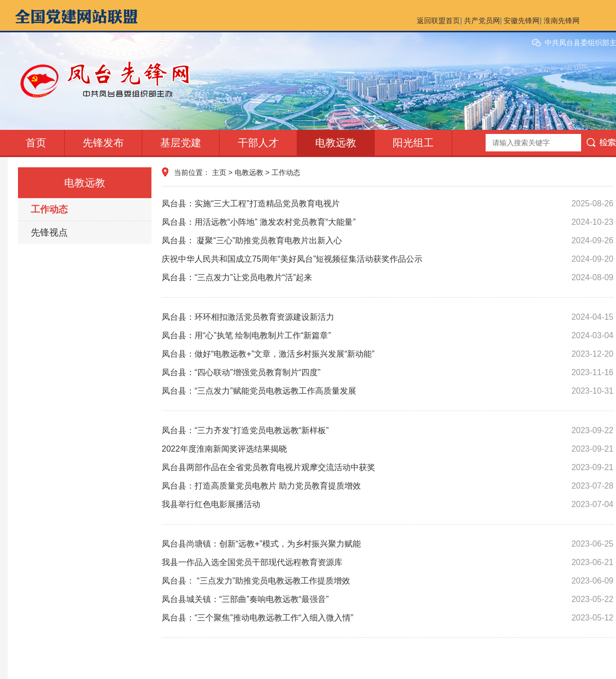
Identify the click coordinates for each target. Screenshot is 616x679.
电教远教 (336, 143)
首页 (36, 143)
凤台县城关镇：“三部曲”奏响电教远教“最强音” (388, 599)
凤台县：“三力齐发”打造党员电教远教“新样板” (388, 431)
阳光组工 (413, 143)
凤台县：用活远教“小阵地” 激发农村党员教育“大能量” (388, 222)
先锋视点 (49, 232)
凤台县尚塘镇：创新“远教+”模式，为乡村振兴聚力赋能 (388, 544)
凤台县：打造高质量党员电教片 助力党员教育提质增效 (388, 486)
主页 (219, 172)
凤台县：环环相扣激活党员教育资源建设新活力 (388, 317)
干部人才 (258, 143)
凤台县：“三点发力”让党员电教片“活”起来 (388, 278)
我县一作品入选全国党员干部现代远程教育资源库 (388, 562)
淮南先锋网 (562, 21)
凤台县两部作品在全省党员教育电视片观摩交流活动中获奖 (388, 468)
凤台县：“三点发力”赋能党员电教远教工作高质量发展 (388, 391)
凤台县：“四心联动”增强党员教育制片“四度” (388, 373)
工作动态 (49, 209)
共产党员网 (482, 21)
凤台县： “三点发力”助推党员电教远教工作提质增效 (388, 581)
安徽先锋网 (522, 21)
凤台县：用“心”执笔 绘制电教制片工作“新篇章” (388, 336)
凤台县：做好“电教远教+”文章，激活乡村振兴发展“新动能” (388, 354)
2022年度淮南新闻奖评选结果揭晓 (388, 449)
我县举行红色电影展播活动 (388, 505)
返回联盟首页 (438, 21)
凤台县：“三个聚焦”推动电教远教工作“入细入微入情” (388, 618)
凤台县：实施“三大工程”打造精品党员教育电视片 (388, 204)
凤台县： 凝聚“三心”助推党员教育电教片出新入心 (388, 241)
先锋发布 (103, 143)
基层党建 (181, 143)
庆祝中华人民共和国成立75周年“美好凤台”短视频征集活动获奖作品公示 (388, 259)
